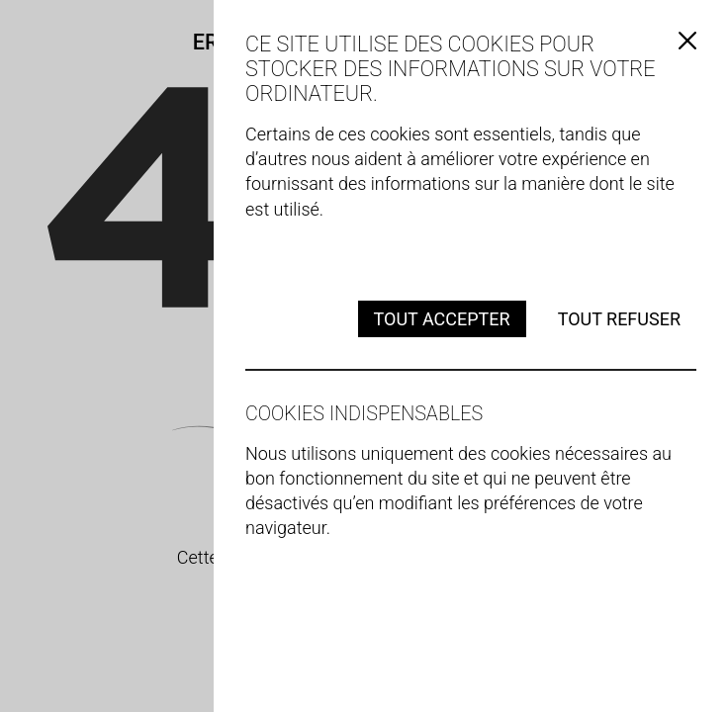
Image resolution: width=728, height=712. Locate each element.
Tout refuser (619, 319)
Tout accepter (442, 319)
